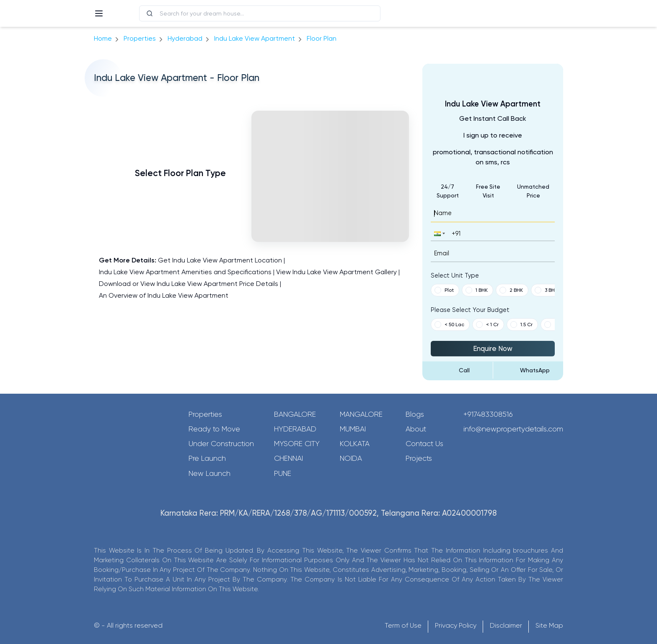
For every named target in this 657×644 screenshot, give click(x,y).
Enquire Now (493, 348)
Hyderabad (295, 429)
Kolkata (355, 444)
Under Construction (221, 444)
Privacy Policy (456, 625)
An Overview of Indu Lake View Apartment (164, 295)
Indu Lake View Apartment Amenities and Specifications (185, 272)
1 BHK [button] (477, 290)
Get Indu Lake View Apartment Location (220, 260)
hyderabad (185, 38)
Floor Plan (322, 38)
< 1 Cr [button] (487, 325)
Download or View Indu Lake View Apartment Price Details (189, 284)
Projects (419, 458)
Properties (140, 38)
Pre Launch (207, 458)
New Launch (210, 473)
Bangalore (295, 414)
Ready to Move (214, 429)
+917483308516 (488, 414)
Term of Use (403, 625)
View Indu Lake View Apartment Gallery (336, 272)
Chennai (288, 458)
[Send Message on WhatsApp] (528, 370)
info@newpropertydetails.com (513, 429)
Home (103, 38)
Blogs (415, 414)
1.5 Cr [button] (521, 325)
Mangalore (361, 414)
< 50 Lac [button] (449, 325)
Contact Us (424, 444)
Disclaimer (506, 625)
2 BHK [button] (511, 290)
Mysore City (297, 444)
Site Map (549, 625)
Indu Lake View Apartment (255, 38)
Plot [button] (444, 290)
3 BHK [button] (546, 290)
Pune (283, 473)
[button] (439, 233)
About (416, 429)
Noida (351, 458)
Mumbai (353, 429)
